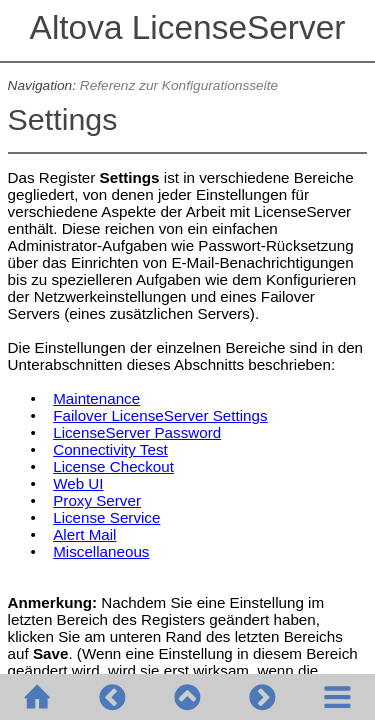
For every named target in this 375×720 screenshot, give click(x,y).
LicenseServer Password (137, 432)
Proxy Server (97, 500)
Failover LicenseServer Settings (160, 415)
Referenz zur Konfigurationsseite (179, 85)
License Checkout (113, 466)
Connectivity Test (110, 449)
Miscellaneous (101, 551)
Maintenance (96, 398)
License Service (106, 517)
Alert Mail (84, 534)
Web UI (78, 483)
